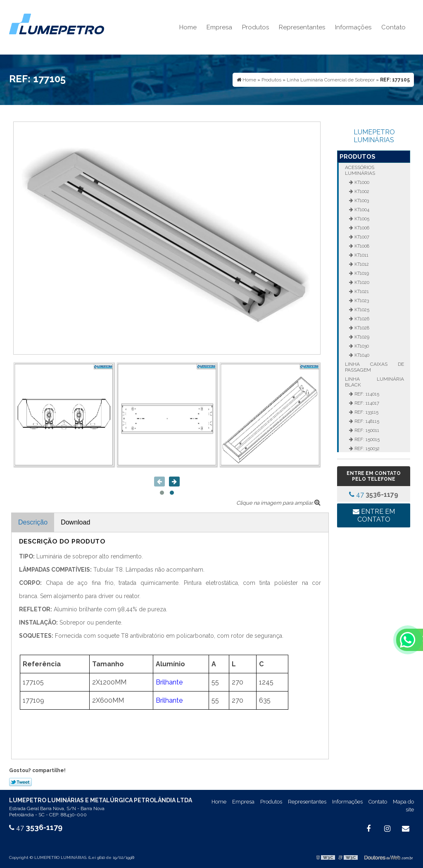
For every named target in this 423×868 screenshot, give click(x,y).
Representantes (302, 27)
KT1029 (361, 337)
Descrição (33, 522)
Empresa (219, 27)
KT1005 (361, 219)
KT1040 (361, 355)
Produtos (255, 27)
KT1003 (361, 200)
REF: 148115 (366, 421)
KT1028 (361, 328)
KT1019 (361, 273)
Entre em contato (374, 515)
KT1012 (361, 264)
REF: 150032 (366, 448)
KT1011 (361, 255)
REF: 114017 (366, 403)
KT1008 (361, 246)
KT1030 (361, 346)
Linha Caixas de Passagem (374, 367)
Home (188, 27)
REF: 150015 (366, 439)
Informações (353, 27)
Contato (393, 27)
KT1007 (361, 237)
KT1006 (361, 228)
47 (374, 495)
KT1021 (361, 291)
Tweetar (20, 782)
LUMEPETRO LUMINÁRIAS (374, 136)
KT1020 (361, 282)
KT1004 (361, 210)
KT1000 (361, 182)
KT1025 (361, 310)
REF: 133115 (366, 412)
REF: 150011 (366, 430)
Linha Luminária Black (374, 382)
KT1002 (361, 191)
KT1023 (361, 300)
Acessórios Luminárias (360, 170)
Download (75, 522)
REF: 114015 (366, 394)
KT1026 (361, 319)
